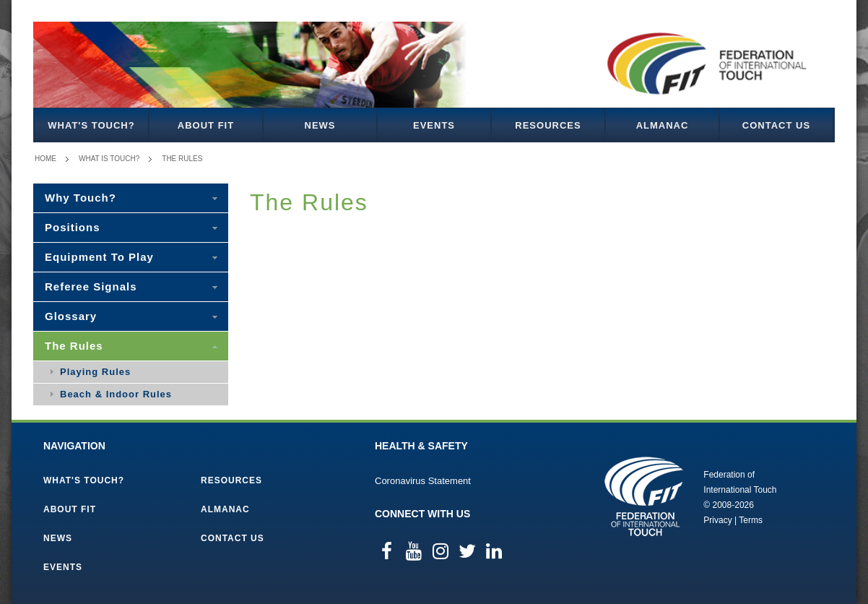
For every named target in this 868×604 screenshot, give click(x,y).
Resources (548, 125)
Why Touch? (81, 198)
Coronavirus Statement (423, 481)
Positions (73, 227)
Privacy (717, 520)
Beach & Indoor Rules (116, 394)
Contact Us (776, 125)
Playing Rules (95, 372)
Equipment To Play (99, 257)
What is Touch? (109, 159)
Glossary (71, 316)
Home (45, 159)
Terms (751, 520)
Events (434, 125)
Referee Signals (91, 286)
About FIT (206, 125)
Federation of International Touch (644, 496)
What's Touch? (91, 125)
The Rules (182, 159)
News (320, 125)
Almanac (663, 125)
